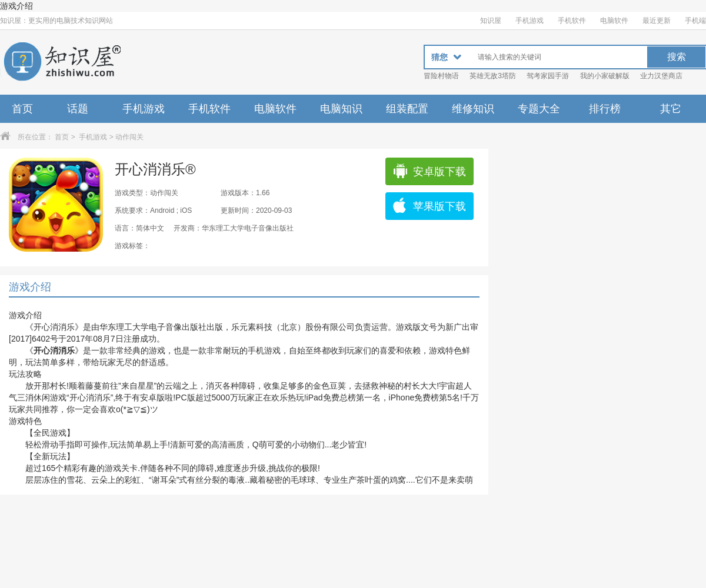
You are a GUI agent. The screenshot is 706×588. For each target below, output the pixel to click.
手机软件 (572, 21)
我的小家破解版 (605, 76)
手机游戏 (529, 21)
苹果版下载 (429, 206)
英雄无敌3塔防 (493, 76)
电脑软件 (614, 21)
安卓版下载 (429, 172)
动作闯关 (129, 137)
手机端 (695, 21)
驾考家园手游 (548, 76)
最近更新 (657, 21)
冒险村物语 (441, 76)
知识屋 (491, 21)
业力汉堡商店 (661, 76)
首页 (22, 109)
